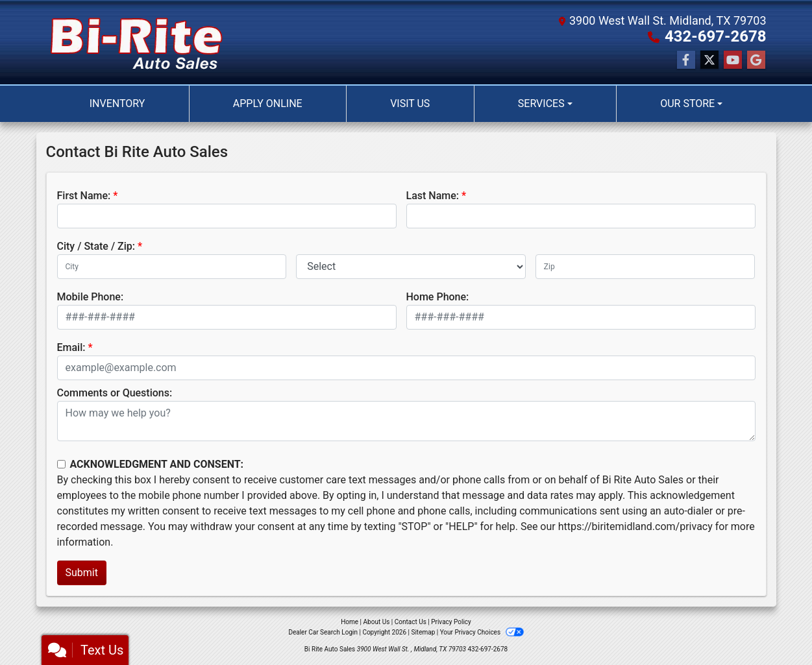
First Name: (84, 196)
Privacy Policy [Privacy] (451, 622)
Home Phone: (438, 297)
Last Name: (433, 196)
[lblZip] (646, 267)
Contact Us (411, 622)
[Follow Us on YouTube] (733, 60)
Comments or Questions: (115, 393)
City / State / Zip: (96, 246)
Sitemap (423, 632)
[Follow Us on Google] (756, 60)
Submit (82, 573)
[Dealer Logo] (137, 42)
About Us (377, 622)
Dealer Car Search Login (323, 632)
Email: (71, 347)
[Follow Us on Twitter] (709, 60)
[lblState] (411, 267)
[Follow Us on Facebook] (686, 60)
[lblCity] (172, 267)
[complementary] (773, 626)
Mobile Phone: (91, 297)
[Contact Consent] (61, 464)
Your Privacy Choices (482, 632)
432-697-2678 (716, 36)
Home (350, 622)
